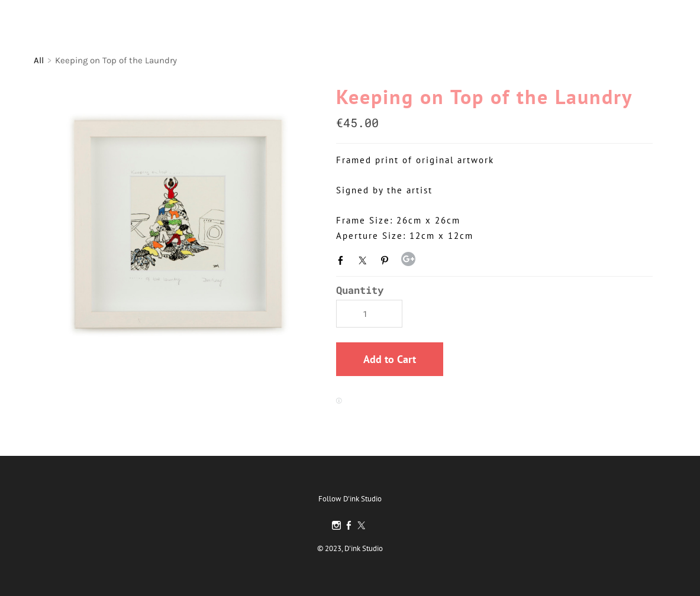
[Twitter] (361, 526)
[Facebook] (349, 526)
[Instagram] (336, 526)
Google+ (408, 259)
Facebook (343, 260)
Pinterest (387, 260)
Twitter (365, 260)
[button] (390, 359)
